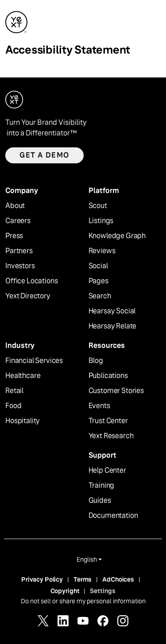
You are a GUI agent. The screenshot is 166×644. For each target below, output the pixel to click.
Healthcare (23, 376)
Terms (83, 579)
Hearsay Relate (113, 326)
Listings (101, 221)
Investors (20, 266)
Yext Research (111, 436)
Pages (98, 281)
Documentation (113, 516)
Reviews (102, 251)
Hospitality (23, 421)
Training (102, 486)
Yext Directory (28, 296)
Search (100, 296)
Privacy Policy (42, 579)
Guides (100, 501)
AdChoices (118, 579)
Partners (19, 251)
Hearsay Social (112, 311)
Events (99, 406)
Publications (108, 376)
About (15, 206)
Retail (14, 391)
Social (98, 266)
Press (14, 236)
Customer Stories (116, 391)
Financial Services (34, 361)
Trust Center (108, 421)
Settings (103, 591)
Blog (96, 361)
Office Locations (31, 281)
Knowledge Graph (117, 236)
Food (13, 406)
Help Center (107, 470)
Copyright (65, 591)
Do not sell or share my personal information (83, 601)
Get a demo (44, 155)
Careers (18, 221)
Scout (98, 206)
